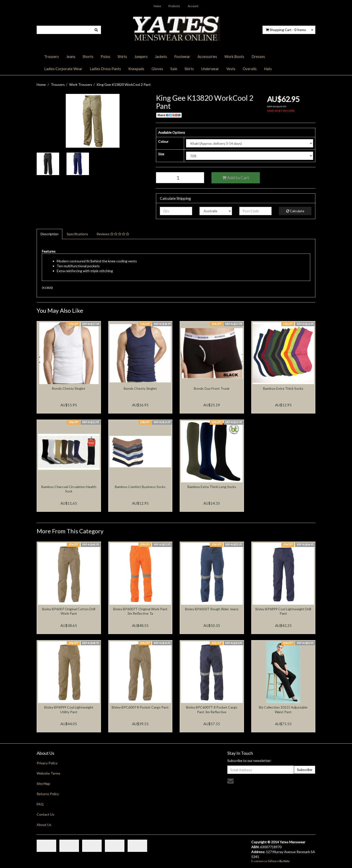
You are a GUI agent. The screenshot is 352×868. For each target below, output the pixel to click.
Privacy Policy (47, 763)
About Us (44, 825)
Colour (163, 141)
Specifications (77, 234)
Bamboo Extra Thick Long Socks (212, 487)
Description (49, 234)
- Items (286, 30)
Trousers (52, 56)
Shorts (88, 56)
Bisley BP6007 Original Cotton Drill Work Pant (69, 611)
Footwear (182, 56)
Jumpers (141, 56)
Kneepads (136, 69)
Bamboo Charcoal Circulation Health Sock (69, 489)
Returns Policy (48, 794)
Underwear (210, 69)
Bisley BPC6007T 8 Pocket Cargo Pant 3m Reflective (212, 709)
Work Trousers (81, 84)
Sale (174, 69)
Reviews (113, 234)
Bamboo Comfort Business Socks (140, 487)
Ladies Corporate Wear (63, 69)
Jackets (161, 56)
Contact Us (45, 814)
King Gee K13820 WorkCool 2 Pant (124, 84)
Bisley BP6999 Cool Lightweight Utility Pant (69, 709)
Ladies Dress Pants (105, 69)
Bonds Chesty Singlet (69, 388)
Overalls (250, 69)
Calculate (295, 211)
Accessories (207, 56)
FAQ (40, 804)
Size (161, 154)
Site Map (43, 784)
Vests (231, 69)
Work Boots (234, 56)
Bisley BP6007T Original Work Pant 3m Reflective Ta (140, 611)
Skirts (189, 69)
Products (174, 6)
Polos (105, 56)
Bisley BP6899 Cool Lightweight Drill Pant (283, 611)
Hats (268, 69)
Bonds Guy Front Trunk (212, 388)
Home (157, 6)
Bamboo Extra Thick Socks (283, 388)
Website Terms (49, 773)
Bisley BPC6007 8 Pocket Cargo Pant (140, 707)
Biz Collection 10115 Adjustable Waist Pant (283, 709)
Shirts (122, 56)
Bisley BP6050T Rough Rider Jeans (212, 609)
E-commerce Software (265, 861)
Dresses (258, 56)
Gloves (157, 69)
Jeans (71, 56)
